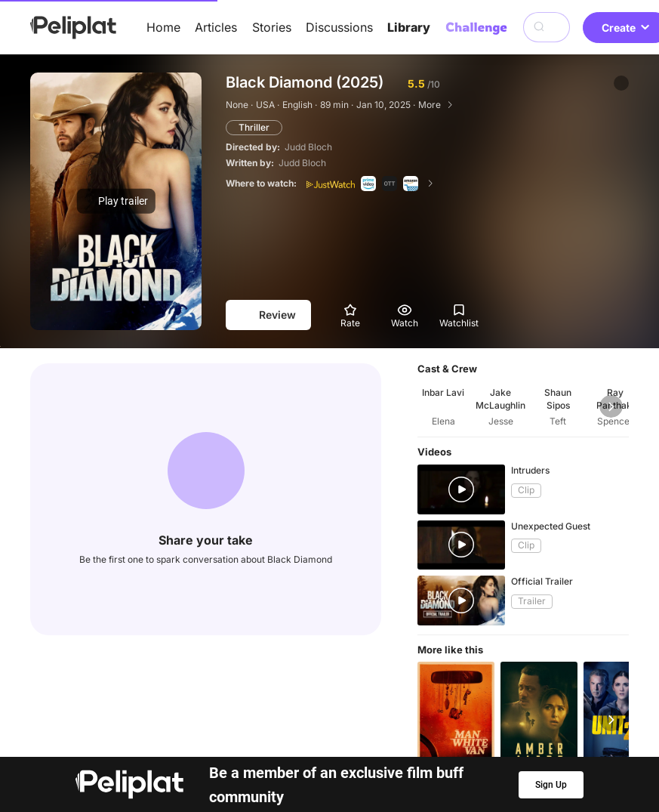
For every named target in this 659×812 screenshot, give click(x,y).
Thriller (254, 127)
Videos (374, 746)
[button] (621, 83)
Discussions (339, 27)
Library (409, 27)
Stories (272, 27)
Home (163, 27)
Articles (216, 27)
